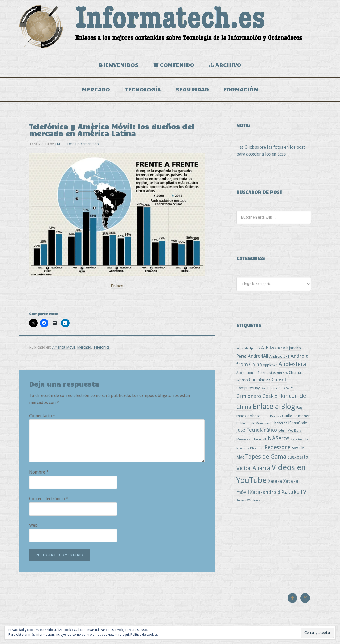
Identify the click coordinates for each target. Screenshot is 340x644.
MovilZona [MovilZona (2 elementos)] (295, 431)
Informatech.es (170, 27)
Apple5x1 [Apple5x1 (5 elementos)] (270, 365)
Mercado (84, 347)
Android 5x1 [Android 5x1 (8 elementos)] (279, 356)
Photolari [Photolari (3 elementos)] (257, 448)
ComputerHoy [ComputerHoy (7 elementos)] (248, 388)
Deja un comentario (83, 144)
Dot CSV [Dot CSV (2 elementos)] (284, 388)
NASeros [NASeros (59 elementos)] (279, 438)
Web (33, 525)
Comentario (42, 416)
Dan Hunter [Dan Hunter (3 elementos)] (269, 388)
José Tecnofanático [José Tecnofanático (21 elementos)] (257, 430)
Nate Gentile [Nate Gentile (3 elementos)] (299, 439)
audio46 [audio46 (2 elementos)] (282, 373)
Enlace (117, 286)
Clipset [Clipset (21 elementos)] (279, 380)
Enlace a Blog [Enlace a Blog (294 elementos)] (274, 407)
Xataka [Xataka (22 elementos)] (275, 481)
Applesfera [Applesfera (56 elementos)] (292, 364)
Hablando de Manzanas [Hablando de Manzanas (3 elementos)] (254, 423)
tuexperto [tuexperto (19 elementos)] (298, 457)
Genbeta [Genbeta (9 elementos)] (253, 416)
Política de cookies (144, 635)
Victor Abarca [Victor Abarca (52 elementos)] (253, 468)
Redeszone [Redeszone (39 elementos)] (278, 447)
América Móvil (64, 347)
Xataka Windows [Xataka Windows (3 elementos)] (248, 500)
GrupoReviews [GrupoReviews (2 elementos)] (271, 416)
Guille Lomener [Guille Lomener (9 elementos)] (296, 416)
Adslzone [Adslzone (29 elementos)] (271, 348)
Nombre (39, 472)
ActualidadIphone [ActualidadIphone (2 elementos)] (248, 348)
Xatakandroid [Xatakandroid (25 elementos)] (265, 492)
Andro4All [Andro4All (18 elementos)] (258, 356)
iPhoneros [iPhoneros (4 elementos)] (279, 423)
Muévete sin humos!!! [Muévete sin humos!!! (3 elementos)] (252, 439)
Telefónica (101, 347)
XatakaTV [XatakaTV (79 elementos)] (294, 492)
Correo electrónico (49, 499)
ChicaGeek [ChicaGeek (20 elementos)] (260, 380)
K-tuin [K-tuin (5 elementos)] (282, 430)
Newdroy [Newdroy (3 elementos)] (243, 448)
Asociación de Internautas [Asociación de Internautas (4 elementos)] (256, 373)
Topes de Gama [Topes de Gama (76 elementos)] (266, 457)
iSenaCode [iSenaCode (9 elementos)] (298, 423)
